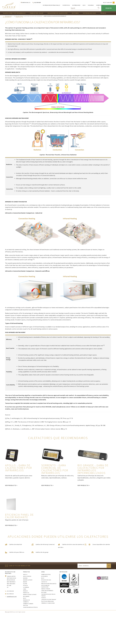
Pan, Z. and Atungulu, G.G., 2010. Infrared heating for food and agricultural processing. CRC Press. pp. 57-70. (40, 418)
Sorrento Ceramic (28, 604)
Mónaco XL (26, 593)
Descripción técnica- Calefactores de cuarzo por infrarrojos (28, 16)
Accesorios (45, 576)
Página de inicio (9, 16)
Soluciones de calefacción (58, 13)
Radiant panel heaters (12, 313)
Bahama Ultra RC (28, 580)
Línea (25, 589)
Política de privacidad (48, 601)
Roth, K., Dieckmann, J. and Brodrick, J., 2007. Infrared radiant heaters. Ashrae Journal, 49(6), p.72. (37, 429)
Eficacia (25, 585)
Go (109, 566)
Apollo (25, 574)
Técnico (103, 13)
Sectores (75, 13)
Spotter (25, 605)
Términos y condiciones (48, 603)
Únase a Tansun (46, 589)
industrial (32, 370)
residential (47, 370)
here (68, 327)
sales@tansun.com (62, 407)
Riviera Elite (27, 600)
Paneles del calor (37, 13)
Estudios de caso (89, 13)
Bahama (25, 578)
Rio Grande (26, 596)
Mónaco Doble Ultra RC (30, 594)
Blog (43, 578)
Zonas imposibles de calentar (101, 544)
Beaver (25, 582)
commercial (39, 370)
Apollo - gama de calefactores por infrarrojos (19, 468)
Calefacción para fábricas (17, 552)
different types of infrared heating (34, 327)
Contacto (44, 582)
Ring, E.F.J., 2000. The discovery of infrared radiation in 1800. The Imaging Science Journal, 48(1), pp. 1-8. (39, 422)
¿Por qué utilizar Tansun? (49, 599)
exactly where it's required (57, 318)
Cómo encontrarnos (47, 591)
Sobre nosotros (46, 574)
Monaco (26, 591)
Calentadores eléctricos (30, 607)
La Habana (26, 587)
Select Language (108, 2)
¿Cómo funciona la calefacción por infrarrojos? (55, 16)
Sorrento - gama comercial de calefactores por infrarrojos (55, 469)
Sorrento (26, 602)
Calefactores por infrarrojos (14, 13)
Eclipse (25, 584)
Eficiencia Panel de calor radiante (19, 516)
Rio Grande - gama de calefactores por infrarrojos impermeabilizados (93, 469)
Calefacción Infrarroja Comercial (45, 544)
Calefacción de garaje (42, 552)
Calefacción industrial (15, 544)
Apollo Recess (27, 576)
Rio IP (25, 598)
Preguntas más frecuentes (49, 584)
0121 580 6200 (38, 2)
